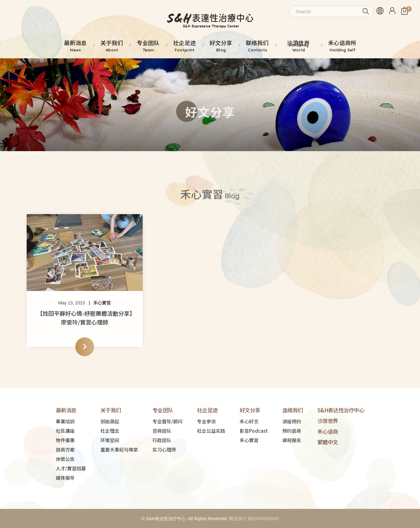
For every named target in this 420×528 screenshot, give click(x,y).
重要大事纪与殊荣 (119, 469)
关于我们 (111, 429)
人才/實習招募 (71, 487)
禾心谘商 (328, 450)
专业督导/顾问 (167, 440)
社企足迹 (207, 429)
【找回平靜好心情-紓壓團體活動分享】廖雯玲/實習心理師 (85, 318)
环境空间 (110, 459)
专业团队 (163, 429)
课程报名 (292, 459)
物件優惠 (65, 459)
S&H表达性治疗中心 (341, 429)
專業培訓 (65, 440)
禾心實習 (102, 303)
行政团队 (162, 459)
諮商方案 (65, 469)
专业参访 (206, 440)
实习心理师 (164, 469)
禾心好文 (249, 440)
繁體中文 (328, 461)
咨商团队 (162, 450)
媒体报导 (65, 497)
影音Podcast (254, 450)
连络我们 (293, 429)
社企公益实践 (211, 450)
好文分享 (250, 429)
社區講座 (65, 450)
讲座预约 (292, 440)
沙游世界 (328, 440)
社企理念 (110, 450)
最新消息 (66, 429)
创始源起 (110, 440)
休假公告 (65, 478)
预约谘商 (292, 450)
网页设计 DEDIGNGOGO (254, 519)
